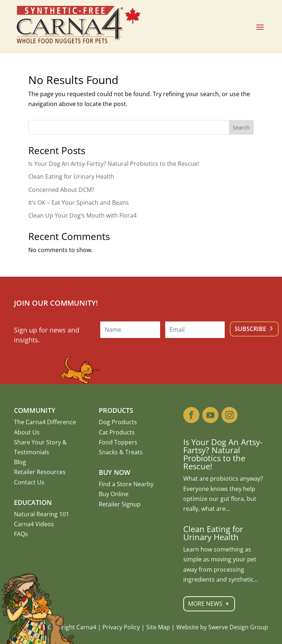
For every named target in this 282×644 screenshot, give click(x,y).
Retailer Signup (120, 504)
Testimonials (32, 452)
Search (241, 128)
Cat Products (117, 432)
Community (35, 410)
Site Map (158, 627)
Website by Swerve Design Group (222, 627)
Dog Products (118, 422)
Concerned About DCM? (61, 190)
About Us (27, 432)
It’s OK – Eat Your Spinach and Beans (79, 203)
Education (33, 502)
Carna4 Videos (34, 524)
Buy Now (115, 472)
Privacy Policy (121, 627)
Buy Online (114, 494)
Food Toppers (118, 442)
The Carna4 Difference (45, 422)
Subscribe (250, 329)
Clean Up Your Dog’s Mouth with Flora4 (82, 215)
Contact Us (29, 482)
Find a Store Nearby (126, 484)
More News (214, 604)
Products (116, 410)
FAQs (21, 534)
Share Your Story (37, 442)
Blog (20, 462)
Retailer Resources (40, 472)
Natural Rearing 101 (41, 514)
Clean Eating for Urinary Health (71, 177)
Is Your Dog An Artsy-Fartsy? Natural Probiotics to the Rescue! (114, 164)
